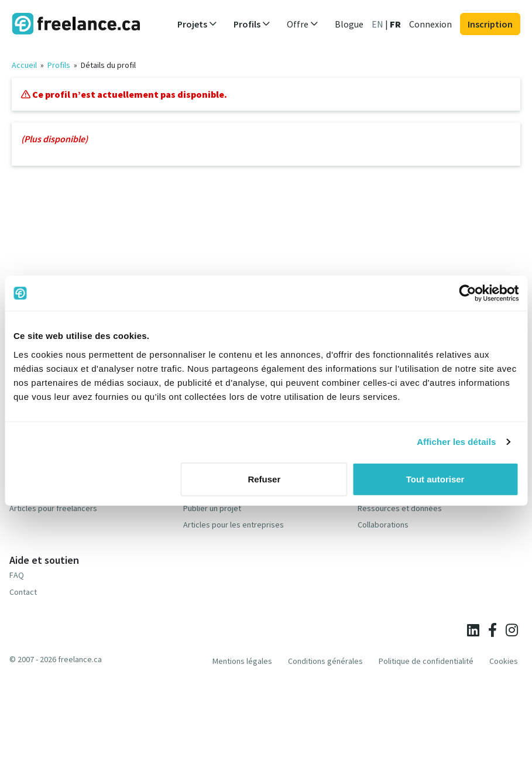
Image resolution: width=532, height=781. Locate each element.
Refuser (264, 479)
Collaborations (383, 525)
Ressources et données (400, 508)
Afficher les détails (456, 442)
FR (395, 24)
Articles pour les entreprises (234, 525)
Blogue (349, 24)
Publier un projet (212, 508)
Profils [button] (252, 24)
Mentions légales (242, 661)
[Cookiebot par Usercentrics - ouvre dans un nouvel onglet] (467, 293)
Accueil (24, 65)
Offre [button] (303, 24)
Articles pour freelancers (53, 508)
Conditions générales (325, 661)
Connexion (430, 24)
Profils (59, 65)
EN (377, 24)
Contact (23, 592)
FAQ (17, 575)
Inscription (490, 24)
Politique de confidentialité (426, 661)
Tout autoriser (435, 479)
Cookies (504, 661)
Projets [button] (197, 24)
